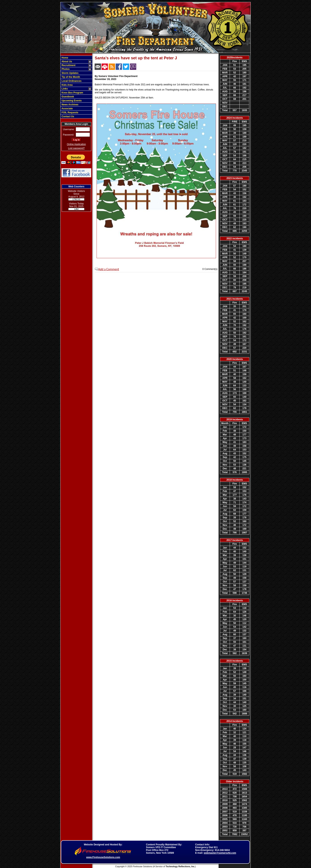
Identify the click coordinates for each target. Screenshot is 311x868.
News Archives (70, 105)
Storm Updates (70, 73)
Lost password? (76, 148)
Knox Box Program (72, 93)
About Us (66, 62)
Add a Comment (109, 269)
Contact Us (68, 116)
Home (65, 58)
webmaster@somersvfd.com (220, 853)
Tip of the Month (70, 77)
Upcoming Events (71, 101)
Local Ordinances (71, 81)
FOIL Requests (70, 113)
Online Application (76, 144)
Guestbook (67, 97)
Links (64, 89)
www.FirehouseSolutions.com (103, 857)
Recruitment (68, 65)
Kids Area (67, 85)
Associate (67, 109)
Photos (65, 69)
